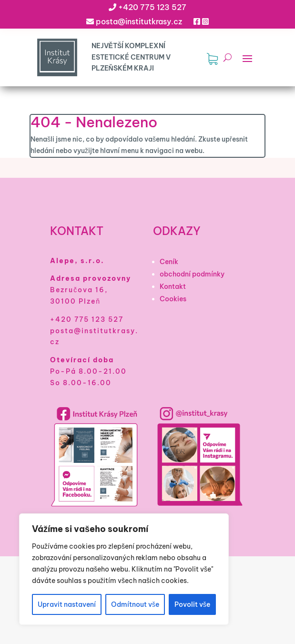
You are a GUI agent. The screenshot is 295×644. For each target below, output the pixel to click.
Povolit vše (192, 604)
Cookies (173, 299)
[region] (124, 569)
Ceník (169, 262)
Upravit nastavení (67, 604)
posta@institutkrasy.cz (139, 21)
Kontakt (173, 286)
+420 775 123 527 (152, 7)
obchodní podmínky (192, 274)
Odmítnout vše (135, 604)
